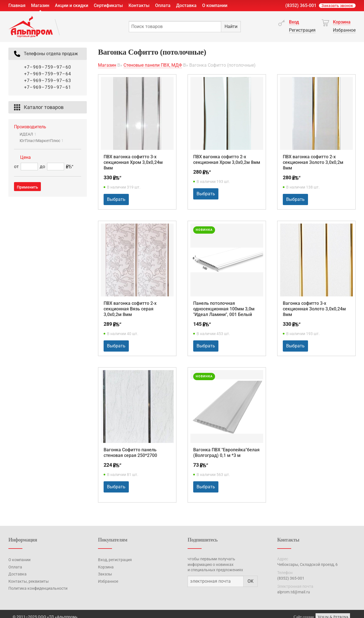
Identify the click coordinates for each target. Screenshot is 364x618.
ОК (250, 581)
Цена (25, 157)
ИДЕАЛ (28, 134)
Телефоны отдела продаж (45, 54)
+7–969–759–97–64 (48, 74)
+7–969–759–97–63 (48, 81)
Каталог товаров (38, 107)
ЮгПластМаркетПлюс (42, 141)
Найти (231, 26)
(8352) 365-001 (301, 5)
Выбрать (116, 199)
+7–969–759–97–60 (48, 67)
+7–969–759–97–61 (48, 87)
